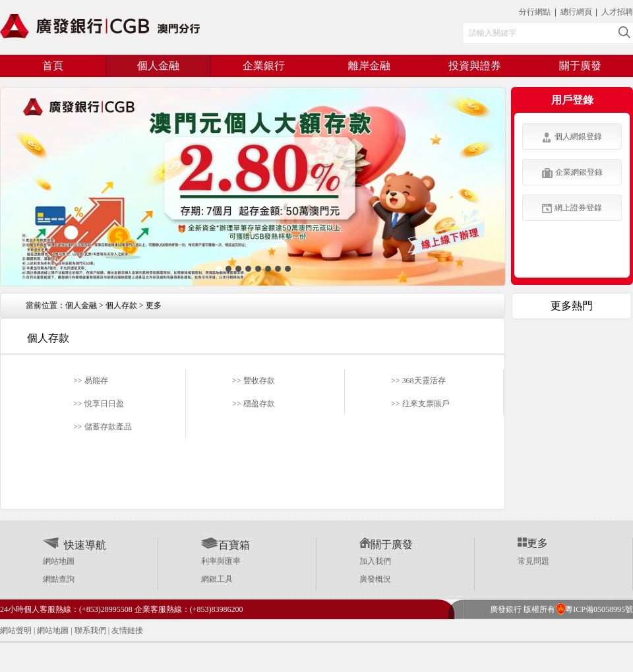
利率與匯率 (221, 561)
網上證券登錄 (572, 208)
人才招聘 (617, 12)
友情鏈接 (127, 630)
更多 (154, 305)
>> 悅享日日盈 (99, 404)
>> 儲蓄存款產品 (103, 427)
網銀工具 (217, 579)
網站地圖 (59, 561)
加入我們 (375, 561)
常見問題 (533, 561)
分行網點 (535, 12)
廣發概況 (375, 579)
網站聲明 (16, 630)
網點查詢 (59, 579)
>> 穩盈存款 (254, 404)
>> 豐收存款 (254, 381)
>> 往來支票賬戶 (420, 404)
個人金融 (81, 305)
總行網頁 (577, 12)
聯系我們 (90, 630)
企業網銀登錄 (572, 173)
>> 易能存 (91, 381)
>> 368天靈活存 (418, 381)
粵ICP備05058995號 (594, 609)
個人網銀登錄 (572, 137)
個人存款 (121, 305)
